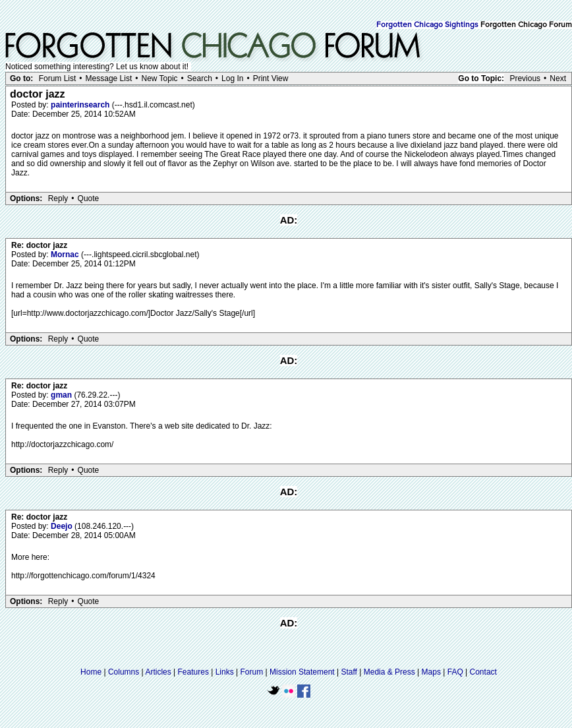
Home (91, 672)
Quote (89, 198)
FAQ (455, 672)
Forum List (58, 78)
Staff (349, 672)
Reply (58, 198)
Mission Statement (302, 672)
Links (225, 672)
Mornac (66, 255)
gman (62, 395)
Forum (252, 672)
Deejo (63, 526)
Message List (109, 78)
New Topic (159, 78)
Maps (431, 672)
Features (193, 672)
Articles (158, 672)
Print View (271, 78)
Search (200, 78)
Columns (124, 672)
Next (558, 78)
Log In (232, 78)
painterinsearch (81, 105)
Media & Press (389, 672)
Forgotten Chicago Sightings (427, 25)
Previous (525, 78)
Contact (483, 672)
